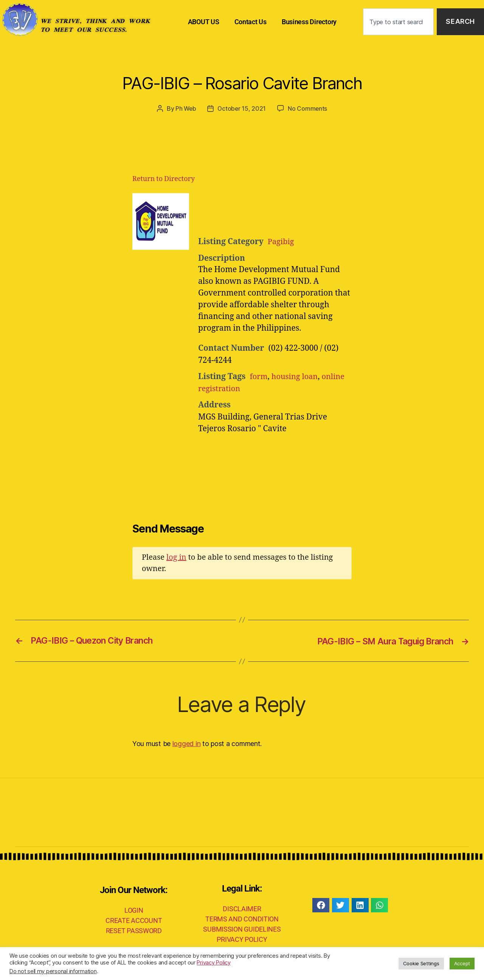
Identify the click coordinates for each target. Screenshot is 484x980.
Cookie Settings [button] (421, 963)
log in (176, 557)
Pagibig (282, 242)
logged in (187, 743)
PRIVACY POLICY (242, 939)
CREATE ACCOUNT (134, 920)
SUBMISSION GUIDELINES (242, 929)
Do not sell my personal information (53, 971)
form (259, 377)
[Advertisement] (291, 212)
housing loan (297, 377)
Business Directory (309, 22)
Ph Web (185, 108)
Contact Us (251, 22)
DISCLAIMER (242, 908)
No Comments (308, 108)
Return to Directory (164, 179)
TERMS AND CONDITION (242, 919)
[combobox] (398, 22)
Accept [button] (462, 963)
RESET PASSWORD (134, 931)
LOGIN (134, 910)
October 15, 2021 (242, 108)
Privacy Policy (213, 963)
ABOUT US (204, 22)
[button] (321, 905)
